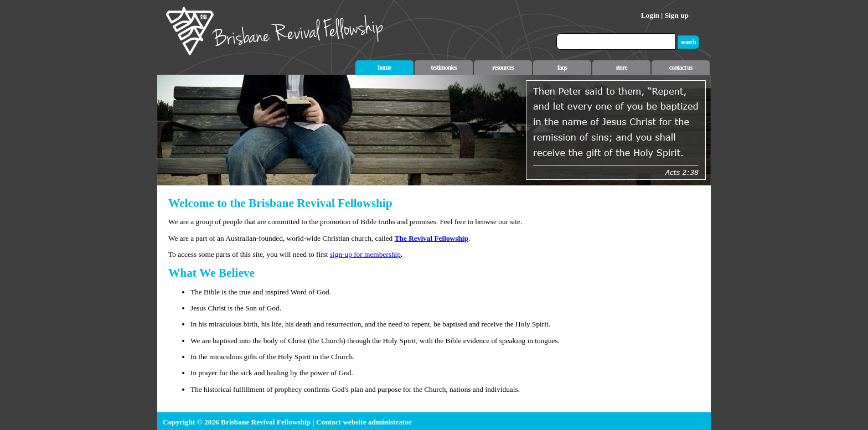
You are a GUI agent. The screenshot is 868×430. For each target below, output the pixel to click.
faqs (562, 68)
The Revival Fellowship (432, 238)
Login (650, 15)
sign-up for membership (365, 254)
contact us (681, 68)
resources (503, 68)
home (385, 68)
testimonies (443, 68)
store (621, 68)
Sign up (677, 15)
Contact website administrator (364, 422)
